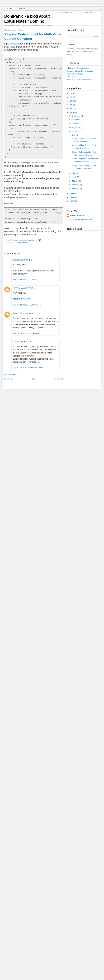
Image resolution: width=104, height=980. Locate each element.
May (74, 173)
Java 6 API (71, 77)
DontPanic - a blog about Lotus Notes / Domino (27, 19)
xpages (25, 243)
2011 (72, 109)
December (76, 116)
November (76, 120)
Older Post (59, 379)
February (76, 185)
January (75, 189)
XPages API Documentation (78, 68)
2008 (72, 197)
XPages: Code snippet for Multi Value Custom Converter (33, 36)
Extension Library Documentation (80, 71)
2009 (72, 193)
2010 (72, 113)
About (22, 8)
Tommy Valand (20, 288)
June (74, 135)
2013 (72, 101)
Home (9, 8)
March (75, 181)
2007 (72, 201)
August (75, 131)
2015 (72, 93)
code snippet (16, 243)
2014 (72, 97)
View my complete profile (80, 220)
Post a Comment (11, 375)
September (76, 127)
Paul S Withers (20, 313)
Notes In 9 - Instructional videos (79, 80)
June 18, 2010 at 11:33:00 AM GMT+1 (27, 333)
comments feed (89, 12)
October (75, 124)
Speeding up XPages (75, 74)
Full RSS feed (66, 12)
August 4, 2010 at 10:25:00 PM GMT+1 (28, 368)
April (74, 177)
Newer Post (9, 379)
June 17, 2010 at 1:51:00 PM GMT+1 (27, 305)
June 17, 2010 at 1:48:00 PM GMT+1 (27, 280)
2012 (72, 105)
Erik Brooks (19, 260)
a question (14, 44)
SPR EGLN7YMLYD (21, 299)
